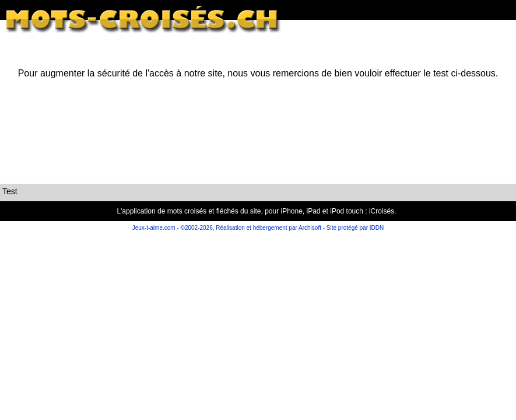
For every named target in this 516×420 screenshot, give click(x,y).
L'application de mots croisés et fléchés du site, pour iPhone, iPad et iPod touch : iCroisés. (256, 211)
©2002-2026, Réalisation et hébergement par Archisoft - (253, 228)
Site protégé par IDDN (354, 228)
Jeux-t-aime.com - (157, 228)
